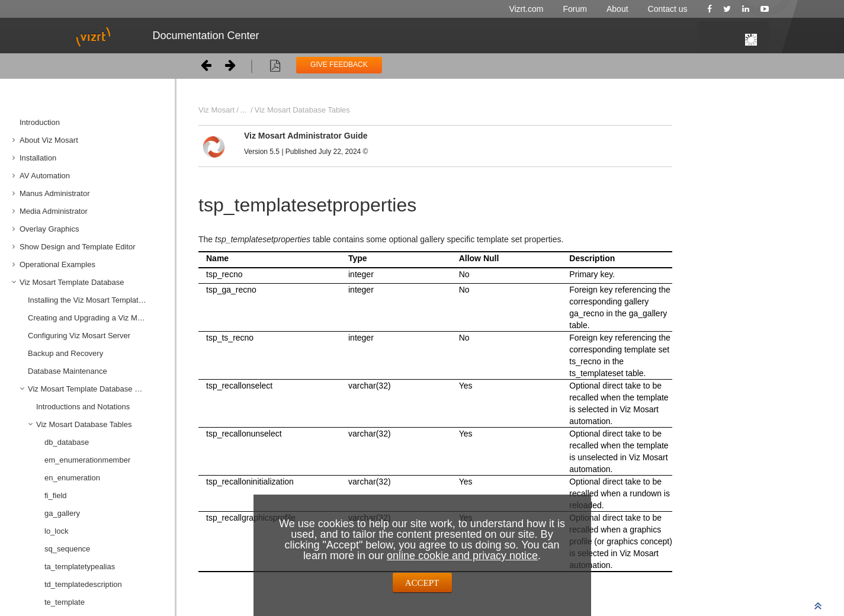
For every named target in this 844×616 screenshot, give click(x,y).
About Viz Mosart (49, 140)
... (244, 110)
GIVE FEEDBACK (339, 65)
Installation (38, 158)
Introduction (40, 122)
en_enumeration (72, 478)
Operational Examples (57, 264)
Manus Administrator (55, 193)
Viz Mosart (216, 110)
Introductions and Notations (83, 407)
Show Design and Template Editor (78, 247)
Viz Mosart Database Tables (84, 424)
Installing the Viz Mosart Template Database (97, 300)
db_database (67, 442)
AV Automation (45, 176)
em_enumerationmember (87, 460)
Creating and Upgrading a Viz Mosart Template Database (97, 318)
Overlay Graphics (49, 229)
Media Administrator (54, 211)
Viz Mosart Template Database (72, 282)
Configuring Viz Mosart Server (79, 336)
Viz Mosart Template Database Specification (97, 389)
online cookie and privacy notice (462, 556)
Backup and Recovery (65, 353)
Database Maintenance (68, 371)
